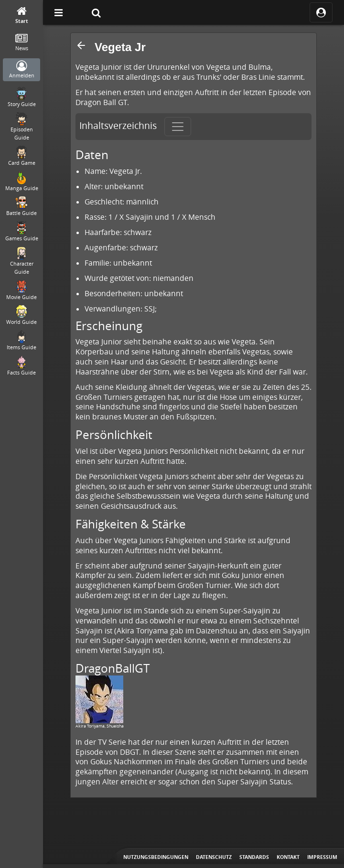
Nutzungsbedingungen (156, 857)
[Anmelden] (22, 70)
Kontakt (288, 857)
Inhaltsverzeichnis (118, 126)
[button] (81, 45)
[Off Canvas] (58, 12)
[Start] (22, 16)
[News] (22, 43)
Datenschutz (214, 857)
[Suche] (96, 12)
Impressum (322, 857)
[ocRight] (321, 12)
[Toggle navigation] (178, 127)
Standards (254, 857)
